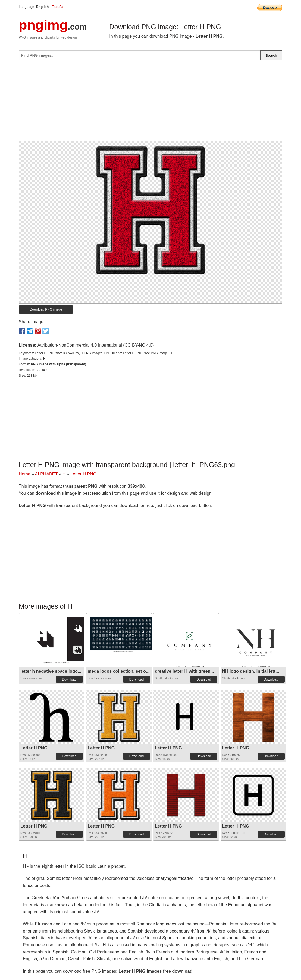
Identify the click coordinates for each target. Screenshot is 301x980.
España (57, 7)
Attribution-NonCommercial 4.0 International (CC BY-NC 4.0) (95, 345)
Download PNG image (46, 309)
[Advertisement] (150, 103)
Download (69, 679)
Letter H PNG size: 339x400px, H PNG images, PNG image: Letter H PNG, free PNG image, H (103, 353)
